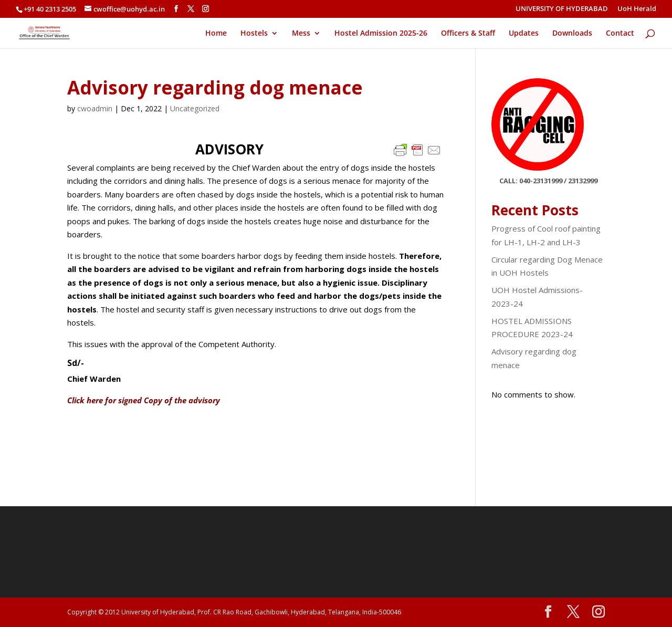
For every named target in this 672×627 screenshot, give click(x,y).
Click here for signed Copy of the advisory (144, 400)
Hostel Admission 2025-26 (381, 34)
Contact (620, 34)
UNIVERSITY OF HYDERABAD (562, 9)
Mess (301, 34)
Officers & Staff (468, 34)
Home (216, 34)
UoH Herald (637, 9)
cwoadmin (95, 108)
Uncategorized (195, 108)
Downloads (572, 34)
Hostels (254, 34)
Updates (524, 34)
